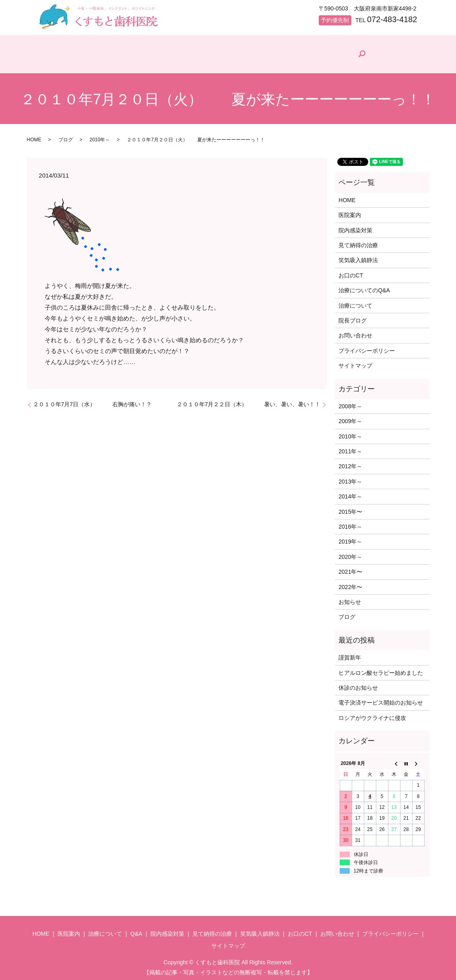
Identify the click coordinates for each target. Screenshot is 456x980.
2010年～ (100, 136)
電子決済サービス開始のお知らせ (381, 699)
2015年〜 (350, 508)
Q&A (200, 62)
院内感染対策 (250, 62)
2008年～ (350, 403)
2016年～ (350, 523)
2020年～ (350, 553)
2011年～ (350, 448)
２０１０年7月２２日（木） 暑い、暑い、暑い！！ (249, 401)
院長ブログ (370, 61)
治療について (152, 62)
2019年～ (350, 538)
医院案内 (99, 62)
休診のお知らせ (358, 684)
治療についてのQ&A (364, 287)
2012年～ (350, 463)
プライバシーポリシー (367, 347)
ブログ (66, 136)
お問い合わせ (355, 332)
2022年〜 (350, 583)
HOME (54, 62)
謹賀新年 (350, 654)
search (410, 52)
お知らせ (350, 598)
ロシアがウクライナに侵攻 (372, 714)
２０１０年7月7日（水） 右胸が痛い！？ (93, 401)
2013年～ (350, 478)
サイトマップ (355, 362)
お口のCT (351, 272)
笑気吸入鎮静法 (358, 257)
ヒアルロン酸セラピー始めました (381, 669)
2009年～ (350, 418)
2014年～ (350, 493)
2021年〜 (350, 568)
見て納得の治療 (312, 62)
